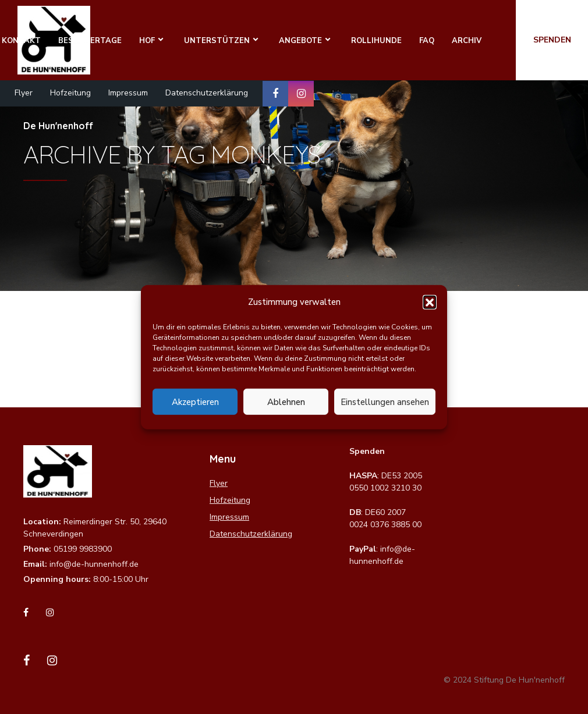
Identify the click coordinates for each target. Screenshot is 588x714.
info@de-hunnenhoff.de (94, 564)
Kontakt (21, 41)
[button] (430, 302)
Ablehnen (286, 402)
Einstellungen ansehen (385, 402)
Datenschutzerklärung (207, 93)
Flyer (24, 93)
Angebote (300, 41)
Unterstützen (217, 41)
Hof (147, 41)
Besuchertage (90, 41)
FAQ (427, 41)
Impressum (128, 93)
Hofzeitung (70, 93)
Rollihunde (376, 41)
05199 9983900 (83, 549)
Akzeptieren (195, 402)
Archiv (467, 41)
